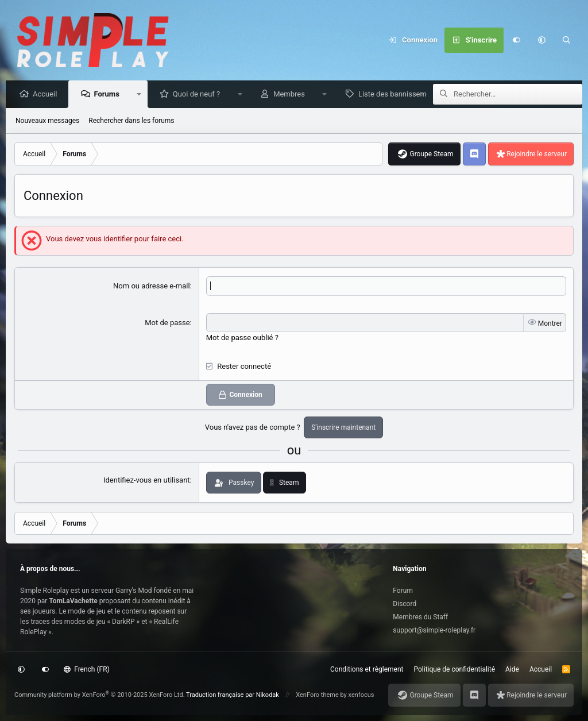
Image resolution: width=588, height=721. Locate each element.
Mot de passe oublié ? (242, 338)
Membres (292, 95)
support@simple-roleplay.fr (434, 630)
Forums (109, 95)
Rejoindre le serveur (537, 155)
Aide (512, 669)
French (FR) (87, 669)
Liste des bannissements (403, 95)
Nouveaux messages (47, 121)
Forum (403, 591)
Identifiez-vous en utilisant (147, 481)
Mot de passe (167, 323)
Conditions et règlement (367, 669)
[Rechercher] (567, 40)
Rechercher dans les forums (131, 121)
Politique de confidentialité (455, 669)
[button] (541, 40)
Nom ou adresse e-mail (152, 286)
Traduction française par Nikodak (233, 695)
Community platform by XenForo (100, 695)
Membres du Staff (420, 617)
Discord (405, 604)
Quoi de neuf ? (200, 95)
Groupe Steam (431, 155)
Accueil (48, 95)
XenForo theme (317, 695)
